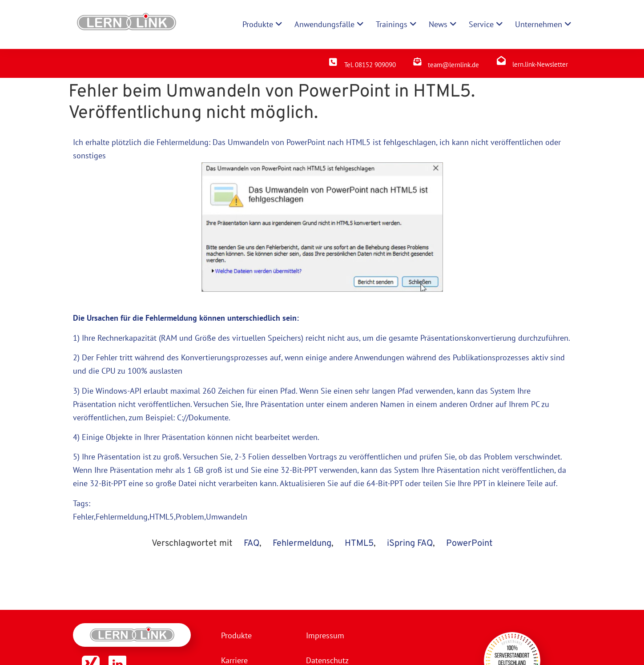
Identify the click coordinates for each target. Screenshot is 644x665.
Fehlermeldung (302, 544)
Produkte (236, 635)
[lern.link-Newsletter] (501, 60)
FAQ (252, 544)
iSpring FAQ (410, 544)
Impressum (325, 635)
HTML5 (358, 142)
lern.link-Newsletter (540, 64)
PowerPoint (469, 544)
